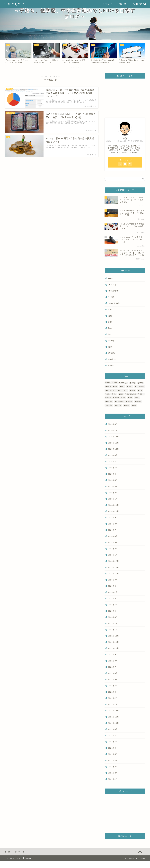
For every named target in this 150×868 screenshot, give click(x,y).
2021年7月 (113, 742)
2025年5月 (113, 480)
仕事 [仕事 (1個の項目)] (141, 390)
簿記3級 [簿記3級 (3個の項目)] (139, 401)
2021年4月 (113, 760)
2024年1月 (113, 555)
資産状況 (112, 359)
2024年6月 (113, 536)
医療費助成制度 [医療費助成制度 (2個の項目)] (131, 394)
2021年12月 (113, 711)
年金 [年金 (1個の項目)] (124, 398)
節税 (110, 347)
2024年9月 (113, 518)
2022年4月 (113, 686)
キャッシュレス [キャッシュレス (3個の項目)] (111, 390)
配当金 (111, 366)
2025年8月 (113, 462)
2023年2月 (113, 623)
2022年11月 (113, 642)
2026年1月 (113, 430)
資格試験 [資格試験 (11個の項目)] (110, 405)
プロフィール (108, 4)
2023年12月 (113, 561)
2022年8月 (113, 661)
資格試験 (112, 353)
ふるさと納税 (114, 303)
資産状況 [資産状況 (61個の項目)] (119, 405)
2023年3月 (113, 617)
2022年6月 (113, 673)
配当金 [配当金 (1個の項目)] (127, 405)
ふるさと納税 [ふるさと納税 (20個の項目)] (140, 387)
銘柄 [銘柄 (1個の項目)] (134, 405)
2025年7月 (113, 468)
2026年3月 (113, 424)
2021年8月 (113, 735)
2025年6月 (113, 474)
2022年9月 (113, 655)
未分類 (111, 341)
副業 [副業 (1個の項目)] (122, 394)
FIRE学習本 (113, 291)
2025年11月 (113, 443)
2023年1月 (113, 630)
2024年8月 (113, 524)
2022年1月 (113, 704)
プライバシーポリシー (14, 858)
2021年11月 (113, 717)
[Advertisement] (125, 96)
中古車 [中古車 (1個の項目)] (133, 390)
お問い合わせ (124, 4)
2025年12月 (113, 437)
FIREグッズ (113, 285)
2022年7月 (113, 667)
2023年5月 (113, 605)
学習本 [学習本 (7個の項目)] (109, 398)
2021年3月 (113, 767)
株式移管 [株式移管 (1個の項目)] (110, 401)
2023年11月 (113, 567)
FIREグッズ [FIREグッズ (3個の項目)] (124, 383)
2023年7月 (113, 592)
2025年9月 (113, 455)
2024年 (17, 852)
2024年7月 (113, 530)
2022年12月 (113, 636)
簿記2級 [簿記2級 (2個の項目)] (130, 401)
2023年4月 (113, 611)
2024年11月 (113, 505)
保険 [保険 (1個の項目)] (108, 394)
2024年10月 (113, 511)
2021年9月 (113, 729)
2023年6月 (113, 599)
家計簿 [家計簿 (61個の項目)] (117, 398)
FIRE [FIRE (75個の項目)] (115, 383)
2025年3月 (113, 486)
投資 (110, 334)
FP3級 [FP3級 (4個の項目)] (141, 383)
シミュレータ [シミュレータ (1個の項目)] (124, 390)
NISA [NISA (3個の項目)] (123, 387)
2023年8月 (113, 586)
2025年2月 (113, 493)
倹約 (110, 316)
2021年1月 (113, 779)
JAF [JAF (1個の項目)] (116, 387)
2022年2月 (113, 698)
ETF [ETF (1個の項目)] (108, 383)
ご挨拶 (111, 297)
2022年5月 (113, 679)
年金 (110, 328)
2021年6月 (113, 748)
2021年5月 (113, 754)
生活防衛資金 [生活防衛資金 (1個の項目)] (120, 401)
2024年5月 (113, 542)
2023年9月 (113, 580)
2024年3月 (113, 549)
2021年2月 (113, 773)
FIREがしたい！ (16, 4)
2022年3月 (113, 692)
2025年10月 (113, 449)
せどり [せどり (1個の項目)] (130, 387)
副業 (110, 322)
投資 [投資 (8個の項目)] (131, 398)
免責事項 (28, 858)
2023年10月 (113, 574)
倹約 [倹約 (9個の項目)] (115, 394)
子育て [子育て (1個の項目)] (142, 394)
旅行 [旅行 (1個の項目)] (137, 398)
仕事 (110, 309)
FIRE (110, 278)
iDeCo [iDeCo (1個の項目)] (109, 387)
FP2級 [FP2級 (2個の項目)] (133, 383)
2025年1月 (113, 499)
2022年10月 (113, 648)
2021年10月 (113, 723)
